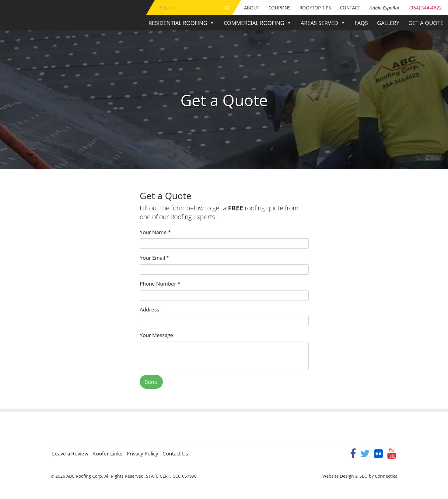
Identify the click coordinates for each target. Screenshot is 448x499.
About (252, 8)
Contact (350, 8)
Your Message (156, 335)
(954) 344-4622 (406, 8)
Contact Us (175, 453)
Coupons (279, 8)
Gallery (388, 23)
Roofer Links (107, 453)
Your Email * (154, 258)
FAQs (361, 23)
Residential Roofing (182, 23)
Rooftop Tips (315, 8)
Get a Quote (426, 23)
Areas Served (323, 23)
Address (149, 309)
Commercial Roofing (258, 23)
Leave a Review (70, 453)
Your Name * (155, 232)
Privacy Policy (142, 453)
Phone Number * (160, 284)
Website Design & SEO (345, 476)
